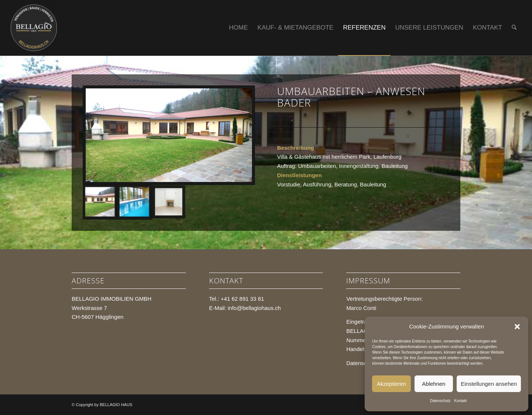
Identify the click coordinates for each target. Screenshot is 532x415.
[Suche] (514, 28)
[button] (517, 327)
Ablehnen (434, 384)
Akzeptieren (391, 384)
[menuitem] (238, 28)
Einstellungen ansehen (489, 384)
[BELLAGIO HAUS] (34, 28)
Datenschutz (440, 401)
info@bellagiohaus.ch (255, 308)
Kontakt (461, 401)
